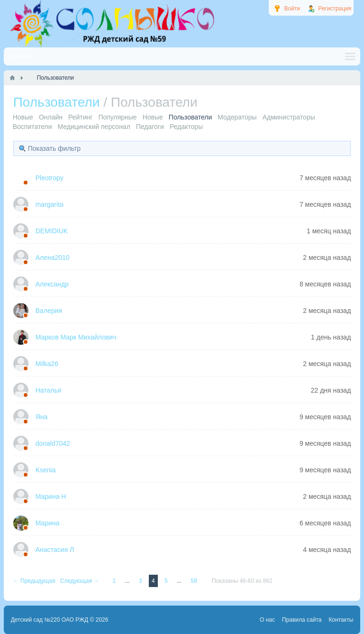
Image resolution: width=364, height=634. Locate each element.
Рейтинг (80, 117)
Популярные (117, 117)
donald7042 (53, 443)
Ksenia (46, 470)
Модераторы (237, 117)
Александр (52, 284)
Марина (48, 523)
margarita (50, 204)
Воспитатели (32, 127)
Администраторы (289, 117)
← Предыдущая (35, 581)
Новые (23, 117)
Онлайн (51, 117)
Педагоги (150, 127)
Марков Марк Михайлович (76, 337)
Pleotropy (50, 178)
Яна (42, 417)
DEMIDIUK (52, 231)
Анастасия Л (55, 550)
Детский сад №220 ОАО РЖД (50, 620)
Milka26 (47, 364)
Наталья (49, 390)
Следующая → (81, 581)
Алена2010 (53, 257)
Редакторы (186, 127)
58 (195, 581)
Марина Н (51, 496)
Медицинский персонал (94, 127)
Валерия (49, 311)
